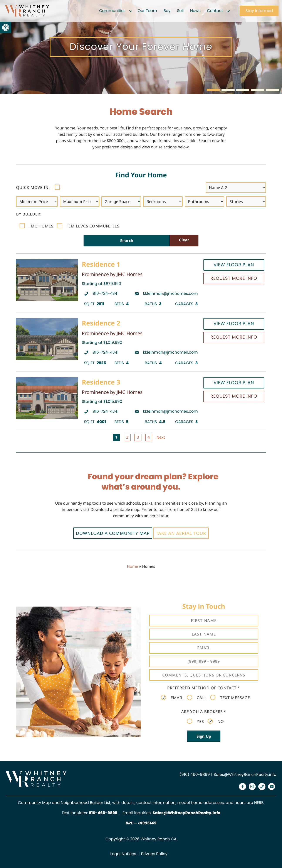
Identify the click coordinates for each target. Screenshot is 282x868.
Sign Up (204, 736)
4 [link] (149, 437)
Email (172, 698)
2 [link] (127, 437)
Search (127, 241)
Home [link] (132, 566)
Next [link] (161, 437)
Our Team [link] (147, 11)
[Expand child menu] (131, 11)
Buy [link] (167, 11)
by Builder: (29, 214)
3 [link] (138, 437)
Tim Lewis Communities (88, 226)
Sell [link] (180, 11)
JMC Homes (37, 226)
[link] (6, 27)
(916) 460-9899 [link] (195, 775)
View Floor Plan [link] (234, 265)
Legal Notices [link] (123, 854)
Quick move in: (38, 187)
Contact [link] (215, 11)
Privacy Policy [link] (154, 854)
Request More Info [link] (234, 278)
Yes (196, 721)
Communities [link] (112, 11)
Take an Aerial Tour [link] (181, 533)
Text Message (230, 698)
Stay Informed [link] (259, 11)
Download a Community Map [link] (113, 533)
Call (197, 698)
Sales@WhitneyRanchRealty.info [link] (245, 775)
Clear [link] (184, 240)
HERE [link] (259, 803)
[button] (213, 90)
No (216, 721)
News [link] (195, 11)
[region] (141, 47)
